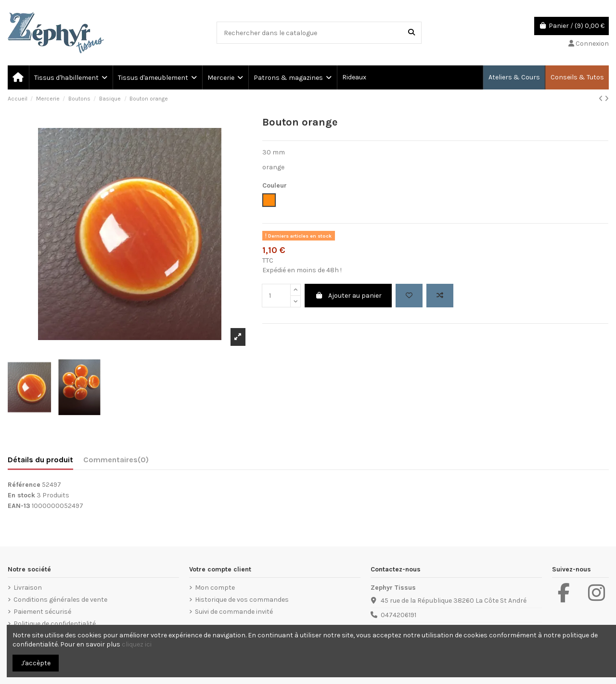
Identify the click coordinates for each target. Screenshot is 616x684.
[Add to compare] (440, 296)
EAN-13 (19, 506)
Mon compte (215, 588)
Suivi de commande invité (234, 612)
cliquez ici (137, 644)
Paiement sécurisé (42, 612)
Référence (24, 485)
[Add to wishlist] (409, 296)
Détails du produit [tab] (40, 460)
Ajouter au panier (348, 296)
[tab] (116, 462)
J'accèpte (36, 663)
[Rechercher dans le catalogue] (411, 32)
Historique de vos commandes (242, 600)
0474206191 (398, 615)
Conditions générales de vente (60, 600)
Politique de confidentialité (55, 624)
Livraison (28, 588)
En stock (21, 495)
